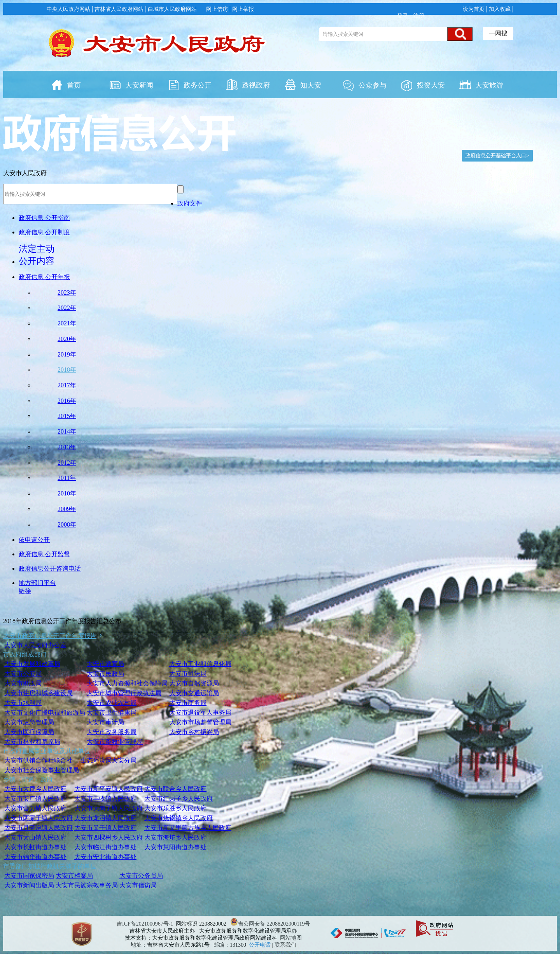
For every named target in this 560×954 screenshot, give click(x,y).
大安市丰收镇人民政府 (105, 799)
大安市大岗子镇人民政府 (108, 808)
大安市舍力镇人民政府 (35, 808)
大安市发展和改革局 (32, 664)
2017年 (67, 385)
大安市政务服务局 (112, 732)
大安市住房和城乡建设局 (38, 693)
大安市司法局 (188, 674)
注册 (418, 16)
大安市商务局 (188, 703)
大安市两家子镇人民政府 (38, 818)
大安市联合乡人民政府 (175, 789)
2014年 (67, 431)
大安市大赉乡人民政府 (35, 789)
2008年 (67, 524)
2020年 (67, 339)
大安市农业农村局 (112, 703)
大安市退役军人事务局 (200, 712)
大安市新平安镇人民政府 (108, 789)
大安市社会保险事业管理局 (42, 770)
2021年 (67, 323)
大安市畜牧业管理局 (115, 742)
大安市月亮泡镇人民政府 (38, 828)
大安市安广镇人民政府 (35, 799)
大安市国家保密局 (29, 876)
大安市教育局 (105, 664)
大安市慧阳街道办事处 (175, 847)
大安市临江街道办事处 (105, 847)
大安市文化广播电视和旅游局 (45, 712)
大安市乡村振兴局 (194, 732)
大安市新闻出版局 (29, 885)
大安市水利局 (23, 703)
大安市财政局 (23, 683)
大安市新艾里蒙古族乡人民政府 (188, 828)
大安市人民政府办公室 (35, 645)
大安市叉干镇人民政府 (105, 828)
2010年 (67, 493)
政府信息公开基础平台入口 (496, 155)
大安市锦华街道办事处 (35, 857)
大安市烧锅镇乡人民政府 (178, 818)
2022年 (67, 308)
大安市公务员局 (141, 876)
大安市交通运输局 (194, 693)
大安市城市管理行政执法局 (124, 693)
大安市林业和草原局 (32, 742)
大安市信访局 (138, 885)
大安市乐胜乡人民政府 (175, 808)
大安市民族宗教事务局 (87, 885)
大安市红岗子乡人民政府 (178, 799)
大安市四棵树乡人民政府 (108, 837)
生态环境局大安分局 (108, 760)
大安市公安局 (23, 674)
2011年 (67, 478)
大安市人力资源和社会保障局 (127, 683)
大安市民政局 (105, 674)
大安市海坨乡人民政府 (175, 837)
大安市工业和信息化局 (200, 664)
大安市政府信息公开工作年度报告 (50, 636)
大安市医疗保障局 (29, 732)
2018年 (67, 370)
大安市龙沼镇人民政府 (105, 818)
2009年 (67, 509)
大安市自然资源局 (194, 683)
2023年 (67, 293)
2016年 (67, 401)
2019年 (67, 354)
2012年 (67, 463)
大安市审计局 (105, 722)
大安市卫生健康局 (112, 712)
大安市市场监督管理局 (200, 722)
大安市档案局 (74, 876)
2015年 (67, 416)
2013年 (67, 447)
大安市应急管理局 (29, 722)
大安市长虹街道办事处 (35, 847)
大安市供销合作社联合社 (38, 760)
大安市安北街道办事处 (105, 857)
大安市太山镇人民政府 (35, 837)
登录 (404, 16)
